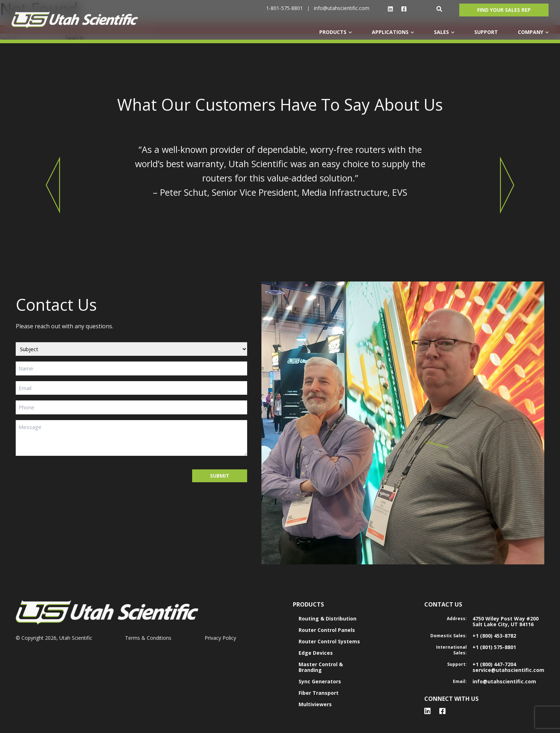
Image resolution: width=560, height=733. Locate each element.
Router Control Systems (329, 641)
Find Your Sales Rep (504, 10)
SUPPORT (486, 32)
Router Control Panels (327, 630)
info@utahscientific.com (342, 8)
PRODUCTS (333, 32)
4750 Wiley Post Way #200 (506, 619)
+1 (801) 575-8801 (494, 647)
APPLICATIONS (390, 32)
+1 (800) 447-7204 (494, 664)
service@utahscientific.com (508, 670)
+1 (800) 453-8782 (494, 636)
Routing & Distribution (327, 619)
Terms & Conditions (148, 638)
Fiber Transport (319, 693)
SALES (441, 32)
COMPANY (531, 32)
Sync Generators (320, 681)
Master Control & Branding (321, 667)
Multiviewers (315, 704)
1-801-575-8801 (284, 8)
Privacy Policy (220, 638)
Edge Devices (316, 653)
